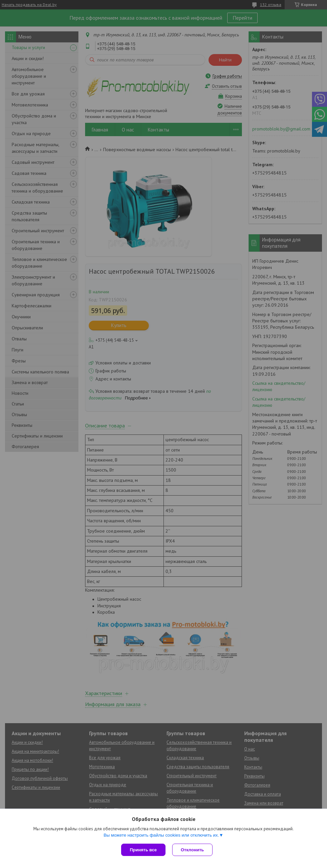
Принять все (143, 850)
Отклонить (192, 850)
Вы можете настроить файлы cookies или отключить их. (161, 835)
